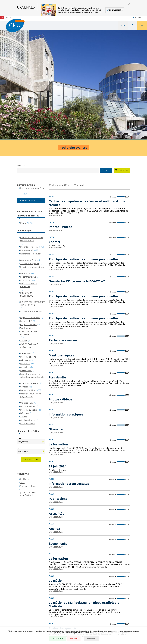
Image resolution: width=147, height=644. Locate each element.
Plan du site (57, 268)
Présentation (26, 244)
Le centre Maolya (28, 168)
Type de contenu (28, 377)
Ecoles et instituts (28, 281)
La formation (58, 335)
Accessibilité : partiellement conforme (23, 608)
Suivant (128, 561)
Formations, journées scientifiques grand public (32, 266)
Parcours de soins (28, 248)
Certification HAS (14, 623)
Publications (58, 390)
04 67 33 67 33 (110, 584)
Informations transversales (69, 375)
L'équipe (55, 541)
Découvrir (25, 304)
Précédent (51, 561)
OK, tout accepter (58, 638)
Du (20, 329)
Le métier (56, 472)
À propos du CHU (28, 151)
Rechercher (123, 61)
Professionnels (27, 141)
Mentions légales (61, 246)
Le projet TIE (26, 212)
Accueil (24, 308)
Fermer (129, 4)
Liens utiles (25, 164)
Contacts (24, 278)
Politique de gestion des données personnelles (83, 150)
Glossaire (56, 320)
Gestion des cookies (15, 627)
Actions (24, 232)
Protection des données (17, 614)
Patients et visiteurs (29, 138)
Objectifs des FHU (28, 215)
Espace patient (13, 602)
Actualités (56, 405)
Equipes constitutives (30, 208)
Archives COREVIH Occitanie (29, 224)
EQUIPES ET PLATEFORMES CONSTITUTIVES (33, 194)
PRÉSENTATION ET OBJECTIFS (29, 176)
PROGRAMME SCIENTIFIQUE (27, 185)
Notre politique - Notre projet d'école (31, 286)
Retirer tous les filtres (32, 91)
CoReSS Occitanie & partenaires (29, 236)
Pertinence (25, 370)
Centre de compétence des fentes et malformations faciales (87, 94)
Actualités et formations (31, 202)
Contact (55, 133)
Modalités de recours (30, 274)
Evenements (58, 435)
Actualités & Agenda (30, 154)
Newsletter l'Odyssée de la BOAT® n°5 (77, 172)
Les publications (28, 315)
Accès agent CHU (14, 605)
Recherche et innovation (31, 145)
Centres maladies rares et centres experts (32, 130)
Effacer (107, 61)
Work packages (27, 219)
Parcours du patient (29, 301)
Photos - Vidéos (60, 118)
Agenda (54, 420)
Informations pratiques (66, 305)
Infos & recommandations (32, 158)
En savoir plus (116, 10)
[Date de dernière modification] (28, 385)
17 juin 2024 (58, 357)
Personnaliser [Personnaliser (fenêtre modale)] (91, 638)
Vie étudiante (27, 294)
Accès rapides (139, 17)
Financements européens (17, 620)
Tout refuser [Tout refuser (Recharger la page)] (74, 638)
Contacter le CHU (111, 576)
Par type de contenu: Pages (33, 79)
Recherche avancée (63, 231)
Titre (22, 373)
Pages (23, 114)
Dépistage (25, 251)
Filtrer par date (32, 350)
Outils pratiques (28, 311)
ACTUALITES (26, 171)
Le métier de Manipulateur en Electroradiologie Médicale (84, 495)
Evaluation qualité (62, 519)
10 (110, 561)
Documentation (28, 297)
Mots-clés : (21, 57)
